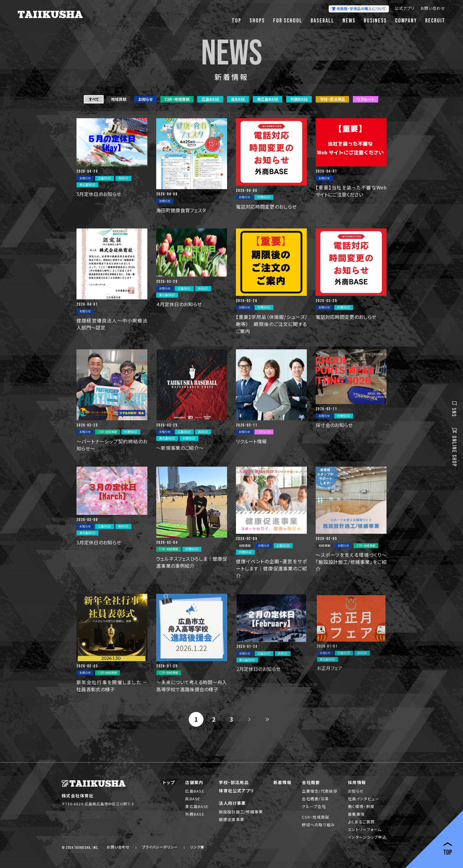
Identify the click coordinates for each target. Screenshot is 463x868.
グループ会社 (314, 806)
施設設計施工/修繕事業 (241, 812)
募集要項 (356, 814)
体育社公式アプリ (236, 791)
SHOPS (257, 21)
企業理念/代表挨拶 (320, 791)
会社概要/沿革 (315, 799)
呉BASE (193, 799)
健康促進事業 (231, 819)
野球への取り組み (318, 825)
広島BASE (195, 791)
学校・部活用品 (234, 782)
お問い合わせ (433, 9)
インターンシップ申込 (367, 837)
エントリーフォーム (365, 829)
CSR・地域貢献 (316, 817)
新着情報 (283, 782)
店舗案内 (194, 782)
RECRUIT (435, 21)
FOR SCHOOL (288, 21)
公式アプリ (405, 9)
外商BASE (195, 814)
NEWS (349, 21)
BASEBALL (322, 21)
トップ (169, 782)
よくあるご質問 (361, 822)
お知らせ (356, 791)
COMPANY (406, 21)
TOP (237, 21)
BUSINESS (375, 21)
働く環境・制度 (361, 806)
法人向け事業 (232, 803)
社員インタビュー (363, 799)
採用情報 (357, 782)
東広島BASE (197, 806)
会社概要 (311, 782)
